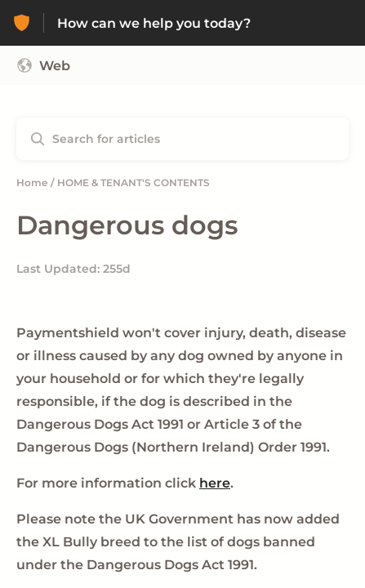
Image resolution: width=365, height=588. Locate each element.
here (215, 483)
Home (32, 183)
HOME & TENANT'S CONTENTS (134, 183)
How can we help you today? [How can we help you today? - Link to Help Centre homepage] (154, 23)
